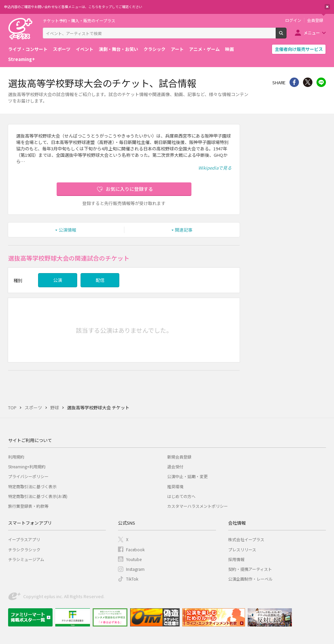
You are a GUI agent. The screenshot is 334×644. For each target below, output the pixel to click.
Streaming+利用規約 (27, 466)
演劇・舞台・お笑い (118, 49)
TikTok (132, 579)
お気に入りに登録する (129, 189)
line (321, 82)
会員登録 (315, 20)
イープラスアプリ (24, 539)
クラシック (155, 49)
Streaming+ (22, 59)
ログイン (293, 20)
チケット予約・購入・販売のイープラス (79, 20)
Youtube (134, 559)
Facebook (135, 549)
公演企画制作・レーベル (250, 579)
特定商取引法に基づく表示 (32, 486)
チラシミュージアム (26, 559)
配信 (100, 280)
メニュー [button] (312, 33)
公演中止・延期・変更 (187, 476)
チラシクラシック (24, 549)
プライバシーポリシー (28, 476)
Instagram (135, 569)
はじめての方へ (181, 496)
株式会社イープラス (246, 539)
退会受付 (175, 466)
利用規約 (16, 457)
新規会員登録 (179, 457)
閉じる (327, 7)
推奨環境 (175, 486)
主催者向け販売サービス (299, 49)
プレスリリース (242, 549)
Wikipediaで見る (215, 168)
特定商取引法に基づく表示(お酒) (38, 496)
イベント (85, 49)
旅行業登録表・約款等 (28, 506)
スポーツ (62, 49)
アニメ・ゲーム (204, 49)
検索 (286, 36)
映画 (230, 49)
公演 (58, 280)
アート (177, 49)
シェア (294, 82)
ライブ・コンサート (28, 49)
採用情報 (236, 559)
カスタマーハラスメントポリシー (198, 506)
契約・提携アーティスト (250, 569)
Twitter (308, 82)
